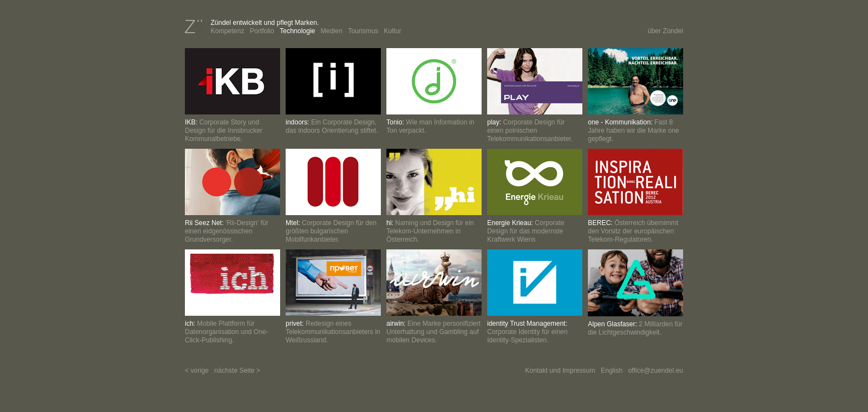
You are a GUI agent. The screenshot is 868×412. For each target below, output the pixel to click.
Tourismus (363, 31)
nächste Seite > (237, 371)
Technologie (297, 31)
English (611, 371)
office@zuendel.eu (656, 371)
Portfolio (262, 31)
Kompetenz (227, 31)
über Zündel (665, 31)
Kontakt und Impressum (560, 371)
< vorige (197, 371)
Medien (331, 31)
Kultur (392, 31)
